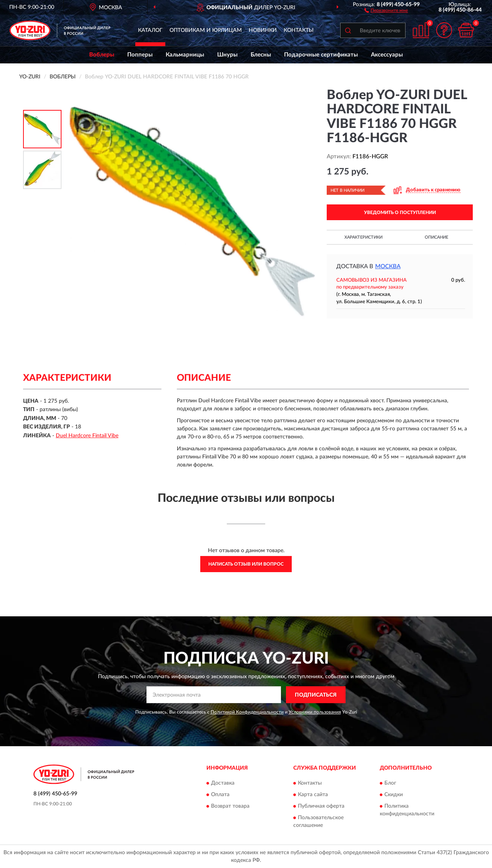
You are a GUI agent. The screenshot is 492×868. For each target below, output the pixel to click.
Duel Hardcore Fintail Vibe (87, 436)
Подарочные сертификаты (321, 55)
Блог (390, 783)
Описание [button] (436, 237)
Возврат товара (230, 806)
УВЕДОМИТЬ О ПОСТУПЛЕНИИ (400, 212)
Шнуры (227, 55)
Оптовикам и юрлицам (206, 30)
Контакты (299, 30)
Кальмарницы (185, 55)
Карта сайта (313, 795)
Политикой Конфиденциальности (247, 712)
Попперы (140, 55)
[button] (386, 10)
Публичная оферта (321, 806)
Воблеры (102, 55)
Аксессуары (387, 55)
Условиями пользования (315, 712)
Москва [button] (388, 266)
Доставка (223, 783)
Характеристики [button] (363, 237)
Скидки (394, 795)
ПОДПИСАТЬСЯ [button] (316, 695)
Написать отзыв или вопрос (246, 564)
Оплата (220, 795)
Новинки (263, 30)
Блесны (261, 55)
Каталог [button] (150, 30)
